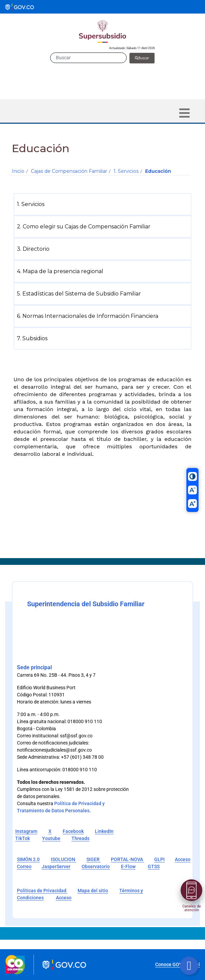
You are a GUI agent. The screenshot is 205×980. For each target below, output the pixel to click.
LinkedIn (104, 831)
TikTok (23, 838)
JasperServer (56, 866)
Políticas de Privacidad (42, 891)
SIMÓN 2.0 (28, 859)
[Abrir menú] (191, 890)
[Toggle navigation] (184, 113)
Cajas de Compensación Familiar (69, 171)
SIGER (94, 859)
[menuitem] (104, 204)
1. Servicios (126, 171)
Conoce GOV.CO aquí (178, 964)
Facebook (73, 831)
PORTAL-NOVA (127, 859)
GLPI (159, 859)
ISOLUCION (64, 859)
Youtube (51, 838)
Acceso (64, 898)
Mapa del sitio (93, 891)
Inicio (18, 171)
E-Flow (128, 866)
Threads (80, 838)
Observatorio (96, 866)
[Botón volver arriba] (189, 966)
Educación (158, 171)
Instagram (26, 831)
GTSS (154, 866)
